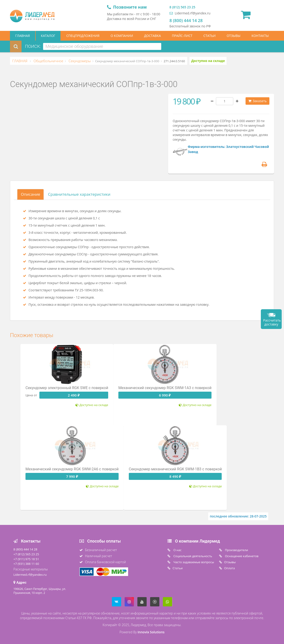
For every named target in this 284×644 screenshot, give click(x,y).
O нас (177, 550)
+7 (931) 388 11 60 (26, 564)
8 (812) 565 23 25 (182, 7)
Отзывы (230, 562)
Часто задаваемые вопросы (193, 562)
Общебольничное (48, 61)
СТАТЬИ (210, 36)
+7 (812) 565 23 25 (26, 554)
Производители (236, 550)
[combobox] (102, 46)
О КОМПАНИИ (122, 36)
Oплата (230, 568)
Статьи (178, 568)
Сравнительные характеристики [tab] (79, 194)
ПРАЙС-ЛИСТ (182, 36)
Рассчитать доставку (272, 322)
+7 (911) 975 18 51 (26, 559)
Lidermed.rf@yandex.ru (190, 13)
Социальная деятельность (192, 556)
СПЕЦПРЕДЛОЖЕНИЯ (83, 36)
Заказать (257, 101)
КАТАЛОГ (48, 36)
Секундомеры (79, 61)
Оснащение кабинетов (241, 556)
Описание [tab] (30, 194)
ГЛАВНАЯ (23, 36)
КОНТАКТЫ (260, 36)
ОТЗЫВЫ (234, 36)
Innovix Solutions (151, 632)
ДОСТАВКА (152, 36)
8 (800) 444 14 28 (186, 20)
